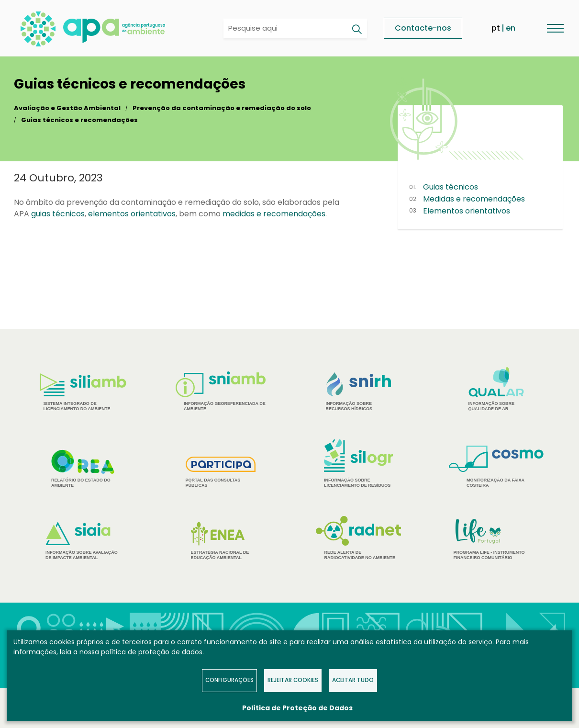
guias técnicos (58, 214)
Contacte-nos (423, 28)
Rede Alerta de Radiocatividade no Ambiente (359, 538)
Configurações (229, 680)
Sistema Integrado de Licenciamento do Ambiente (83, 392)
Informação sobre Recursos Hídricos (359, 392)
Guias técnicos (451, 187)
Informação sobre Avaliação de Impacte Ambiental (83, 541)
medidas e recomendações (274, 214)
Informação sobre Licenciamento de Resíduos (358, 464)
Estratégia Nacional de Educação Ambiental (221, 541)
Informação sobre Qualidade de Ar (496, 389)
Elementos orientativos (467, 211)
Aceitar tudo (353, 680)
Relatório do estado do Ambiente (83, 469)
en (511, 28)
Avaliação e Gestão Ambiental (67, 108)
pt (496, 28)
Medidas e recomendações (474, 199)
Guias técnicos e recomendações (79, 120)
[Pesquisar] (356, 29)
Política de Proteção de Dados (297, 708)
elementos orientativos (132, 214)
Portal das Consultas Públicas (221, 472)
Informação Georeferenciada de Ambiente (221, 391)
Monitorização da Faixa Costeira (496, 467)
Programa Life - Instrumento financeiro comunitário (496, 539)
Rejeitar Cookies (293, 680)
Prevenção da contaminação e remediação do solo (222, 108)
